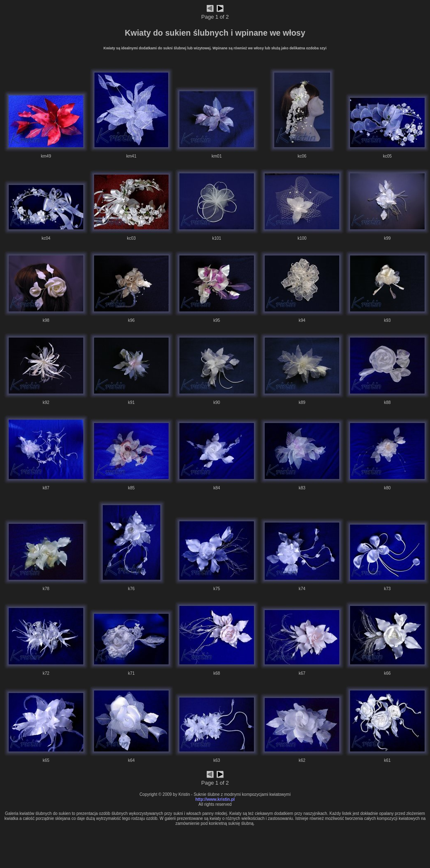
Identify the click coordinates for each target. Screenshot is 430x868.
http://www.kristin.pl (215, 799)
